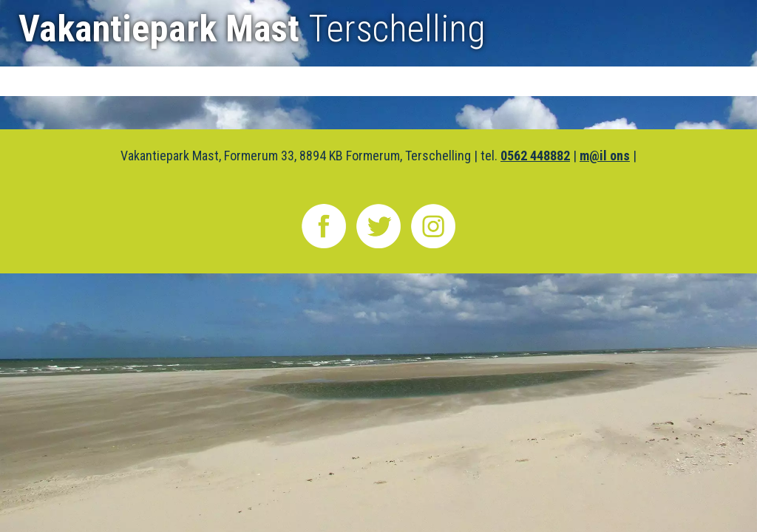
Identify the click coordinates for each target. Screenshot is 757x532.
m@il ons (605, 156)
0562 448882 (535, 156)
